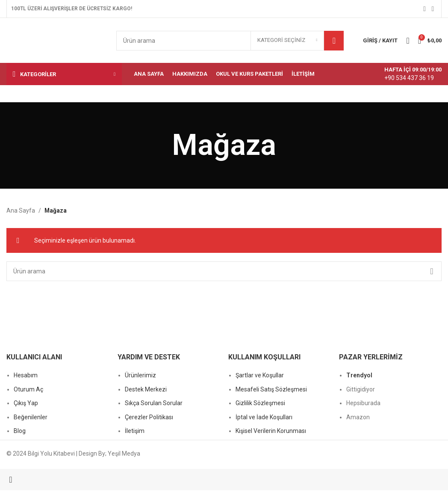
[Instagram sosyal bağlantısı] (433, 9)
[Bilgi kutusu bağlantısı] (404, 74)
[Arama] (230, 41)
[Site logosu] (55, 40)
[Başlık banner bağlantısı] (224, 246)
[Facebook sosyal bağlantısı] (425, 9)
